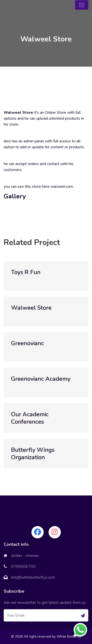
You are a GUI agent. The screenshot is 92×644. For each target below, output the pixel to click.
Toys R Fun (26, 272)
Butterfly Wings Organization (33, 454)
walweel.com (62, 187)
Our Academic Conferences (30, 418)
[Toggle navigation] (82, 5)
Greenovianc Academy (41, 379)
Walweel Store (31, 308)
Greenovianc (27, 343)
